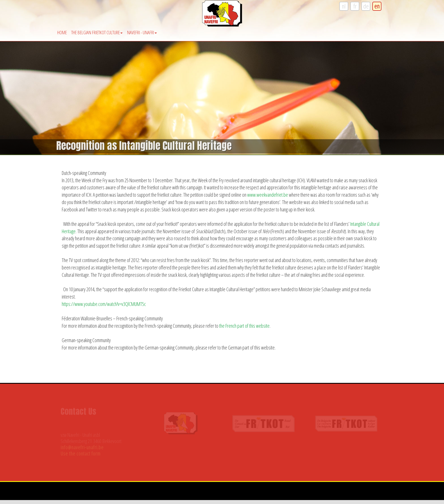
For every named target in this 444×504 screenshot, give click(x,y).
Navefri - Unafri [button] (142, 32)
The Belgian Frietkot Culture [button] (97, 32)
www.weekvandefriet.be (268, 195)
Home (62, 32)
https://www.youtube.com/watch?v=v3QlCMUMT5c (104, 304)
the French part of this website (244, 326)
